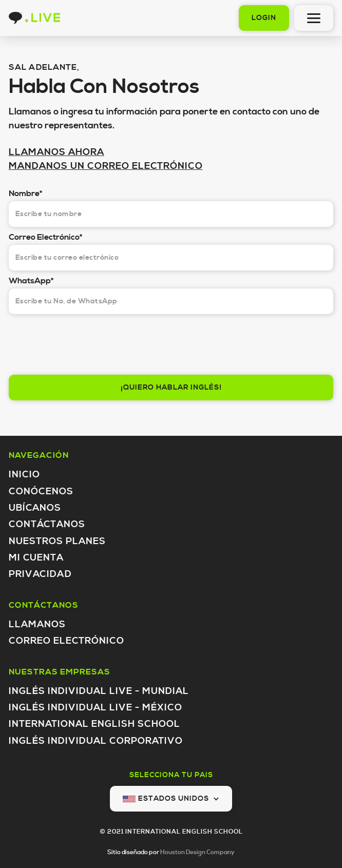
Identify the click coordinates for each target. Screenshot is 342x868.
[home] (34, 18)
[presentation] (87, 342)
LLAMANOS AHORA (56, 152)
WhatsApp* (31, 281)
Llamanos (37, 624)
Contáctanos (47, 524)
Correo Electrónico (66, 641)
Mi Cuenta (36, 558)
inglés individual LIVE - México (96, 708)
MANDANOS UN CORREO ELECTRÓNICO (106, 166)
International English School (94, 724)
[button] (171, 799)
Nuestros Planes (57, 541)
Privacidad (40, 574)
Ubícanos (35, 508)
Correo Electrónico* (45, 237)
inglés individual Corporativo (96, 741)
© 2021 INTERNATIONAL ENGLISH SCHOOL (171, 832)
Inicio (24, 475)
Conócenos (41, 491)
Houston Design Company (197, 852)
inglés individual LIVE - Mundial (99, 691)
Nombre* (25, 194)
